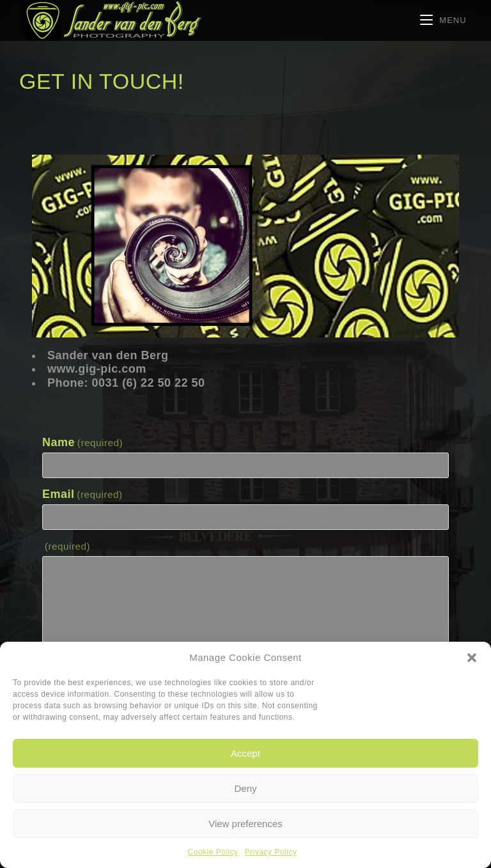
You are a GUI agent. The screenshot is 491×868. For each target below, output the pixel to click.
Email (82, 494)
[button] (472, 658)
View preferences (245, 824)
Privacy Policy (271, 852)
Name (82, 442)
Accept (245, 753)
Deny (245, 788)
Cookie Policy (213, 852)
